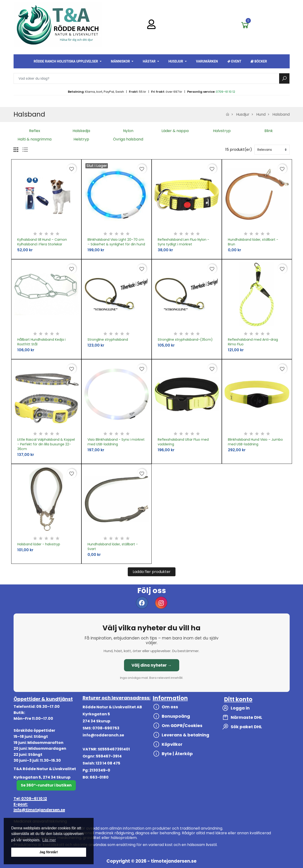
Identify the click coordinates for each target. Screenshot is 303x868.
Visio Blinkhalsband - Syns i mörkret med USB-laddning (116, 442)
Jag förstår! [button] (49, 852)
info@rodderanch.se (103, 735)
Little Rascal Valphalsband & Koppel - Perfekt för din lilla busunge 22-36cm (46, 444)
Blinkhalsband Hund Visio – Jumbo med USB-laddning (255, 442)
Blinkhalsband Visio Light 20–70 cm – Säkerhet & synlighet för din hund (116, 242)
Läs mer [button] (49, 840)
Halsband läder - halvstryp (39, 544)
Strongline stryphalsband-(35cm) (185, 340)
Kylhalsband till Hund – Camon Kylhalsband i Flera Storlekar (42, 242)
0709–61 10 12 (226, 92)
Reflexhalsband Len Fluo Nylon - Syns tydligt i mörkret (183, 242)
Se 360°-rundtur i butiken (46, 785)
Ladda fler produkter (152, 572)
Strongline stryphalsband (108, 340)
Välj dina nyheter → (152, 665)
